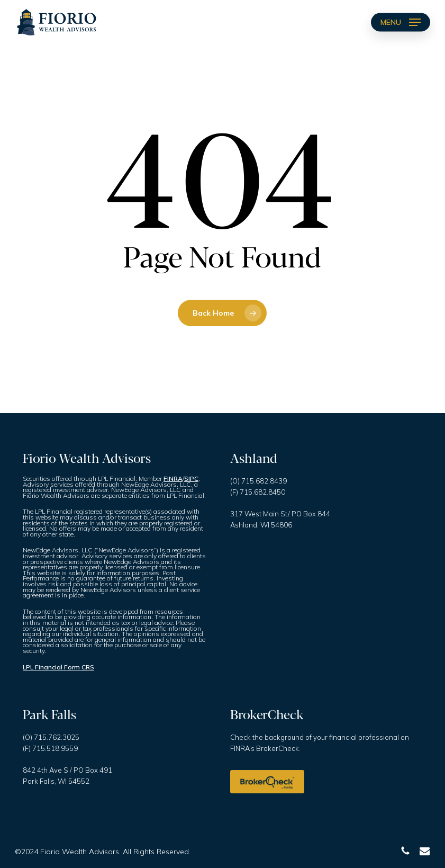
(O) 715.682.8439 (258, 481)
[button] (401, 22)
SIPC (191, 478)
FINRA (173, 478)
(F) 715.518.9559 (50, 748)
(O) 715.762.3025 (51, 737)
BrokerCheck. (278, 748)
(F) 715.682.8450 (258, 492)
